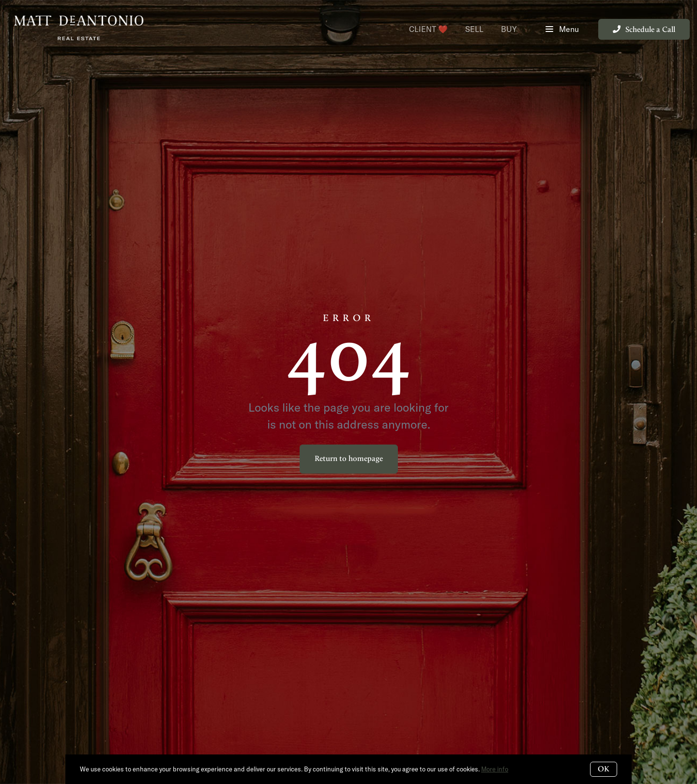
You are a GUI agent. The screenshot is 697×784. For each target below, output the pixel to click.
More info (495, 769)
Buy (509, 29)
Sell (474, 29)
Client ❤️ (428, 29)
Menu (562, 29)
